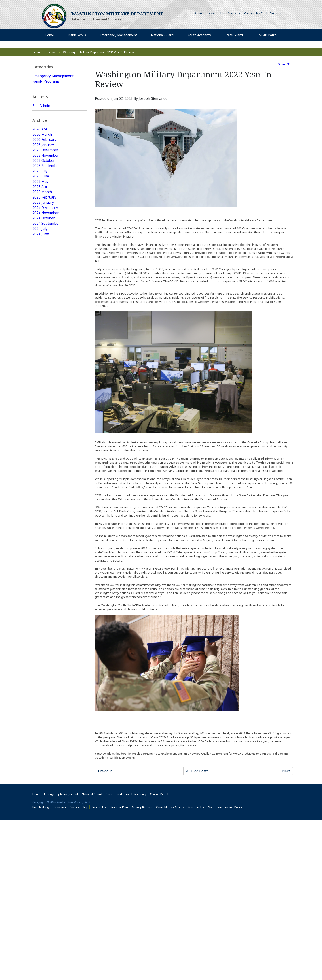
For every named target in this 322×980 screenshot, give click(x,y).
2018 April (41, 690)
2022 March (42, 448)
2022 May (40, 438)
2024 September (46, 298)
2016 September (46, 792)
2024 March (42, 325)
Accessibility (197, 967)
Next (286, 771)
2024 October (44, 293)
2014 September (46, 916)
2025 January (43, 277)
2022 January (43, 459)
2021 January (43, 524)
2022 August (43, 422)
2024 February (44, 330)
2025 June (41, 250)
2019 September (46, 604)
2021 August (43, 486)
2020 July (40, 551)
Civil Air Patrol (160, 954)
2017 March (42, 760)
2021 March (42, 513)
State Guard (42, 92)
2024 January (43, 336)
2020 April (41, 567)
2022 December (46, 400)
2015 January (43, 900)
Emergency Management (53, 76)
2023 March (42, 384)
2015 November (46, 846)
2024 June (41, 309)
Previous (105, 771)
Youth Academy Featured (53, 130)
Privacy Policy (79, 967)
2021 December (46, 465)
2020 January (43, 583)
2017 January (43, 771)
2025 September (46, 239)
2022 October (44, 411)
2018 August (43, 669)
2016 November (46, 781)
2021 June (41, 497)
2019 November (46, 594)
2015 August (43, 862)
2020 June (41, 556)
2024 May (40, 314)
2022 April (41, 443)
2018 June (41, 679)
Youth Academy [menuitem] (199, 36)
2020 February (44, 577)
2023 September (46, 357)
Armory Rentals (142, 967)
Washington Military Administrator (50, 163)
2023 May (40, 373)
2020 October (44, 534)
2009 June (41, 927)
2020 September (46, 540)
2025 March (42, 266)
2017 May (40, 749)
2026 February (44, 212)
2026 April (41, 201)
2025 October (44, 234)
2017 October (44, 722)
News (210, 13)
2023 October (44, 352)
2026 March (42, 207)
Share (284, 64)
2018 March (42, 696)
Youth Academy (45, 98)
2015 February (44, 894)
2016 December (46, 776)
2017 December (46, 712)
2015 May (40, 878)
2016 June (41, 808)
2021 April (41, 508)
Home (38, 52)
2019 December (46, 588)
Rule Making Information (49, 967)
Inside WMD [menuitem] (76, 36)
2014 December (46, 905)
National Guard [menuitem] (162, 36)
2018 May (40, 685)
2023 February (44, 389)
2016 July (40, 803)
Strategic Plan (119, 967)
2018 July (40, 674)
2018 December (46, 647)
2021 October (44, 475)
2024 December (46, 282)
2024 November (46, 287)
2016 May (40, 814)
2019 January (43, 642)
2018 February (44, 701)
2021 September (46, 481)
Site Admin (41, 155)
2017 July (40, 739)
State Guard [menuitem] (232, 36)
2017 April (41, 755)
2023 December (46, 341)
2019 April (41, 631)
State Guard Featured (50, 114)
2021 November (46, 470)
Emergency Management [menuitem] (118, 36)
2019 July (40, 615)
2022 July (40, 427)
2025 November (46, 228)
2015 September (46, 857)
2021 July (40, 491)
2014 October (44, 910)
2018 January (43, 706)
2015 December (46, 841)
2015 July (40, 867)
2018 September (46, 663)
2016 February (44, 830)
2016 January (43, 835)
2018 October (44, 658)
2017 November (46, 717)
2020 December (46, 529)
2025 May (40, 255)
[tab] (60, 67)
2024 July (40, 303)
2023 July (40, 368)
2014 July (40, 921)
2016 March (42, 824)
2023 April (41, 379)
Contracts (234, 13)
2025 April (41, 260)
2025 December (46, 223)
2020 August (43, 545)
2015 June (41, 873)
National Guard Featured (53, 119)
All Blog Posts (197, 771)
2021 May (40, 502)
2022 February (44, 454)
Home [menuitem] (50, 36)
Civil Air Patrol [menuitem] (267, 36)
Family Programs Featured (54, 124)
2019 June (41, 620)
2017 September (46, 728)
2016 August (43, 798)
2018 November (46, 653)
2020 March (42, 572)
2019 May (40, 626)
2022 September (46, 416)
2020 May (40, 561)
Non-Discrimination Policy (226, 967)
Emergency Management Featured (53, 106)
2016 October (44, 787)
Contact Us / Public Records (263, 13)
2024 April (41, 320)
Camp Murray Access (171, 967)
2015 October (44, 851)
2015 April (41, 884)
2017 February (44, 765)
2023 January (43, 395)
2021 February (44, 518)
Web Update (43, 176)
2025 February (44, 271)
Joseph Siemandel (47, 171)
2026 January (43, 218)
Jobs (221, 13)
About (200, 13)
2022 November (46, 406)
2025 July (40, 244)
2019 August (43, 610)
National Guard (45, 87)
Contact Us (99, 967)
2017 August (43, 733)
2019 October (44, 599)
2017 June (41, 744)
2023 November (46, 346)
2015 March (42, 889)
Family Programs (47, 81)
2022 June (41, 432)
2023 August (43, 363)
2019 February (44, 636)
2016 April (41, 819)
